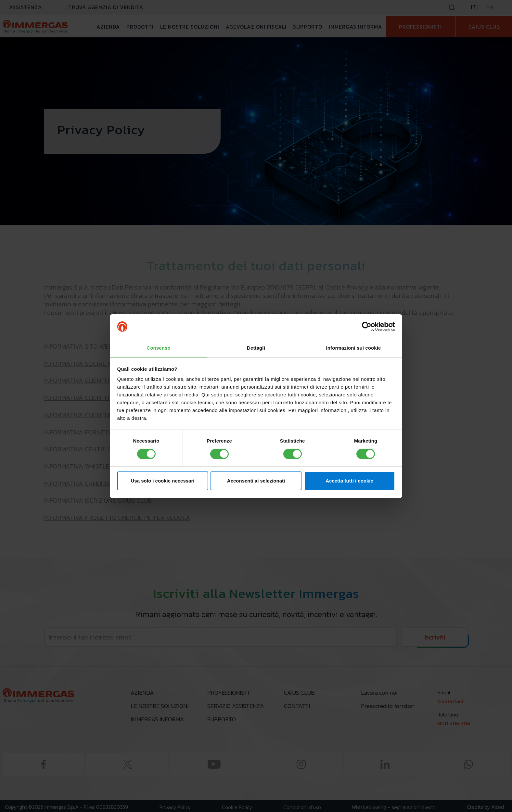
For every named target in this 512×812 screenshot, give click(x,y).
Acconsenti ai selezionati (256, 481)
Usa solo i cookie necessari (163, 481)
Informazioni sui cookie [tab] (354, 348)
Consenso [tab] (158, 348)
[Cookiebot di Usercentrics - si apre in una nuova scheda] (367, 326)
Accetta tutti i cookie (349, 481)
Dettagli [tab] (256, 348)
